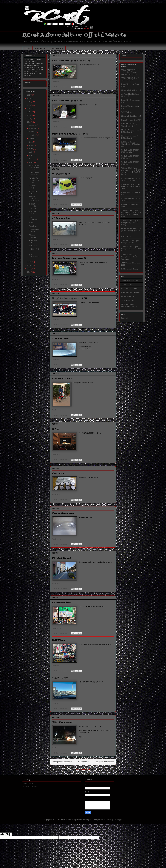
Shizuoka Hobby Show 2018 (131, 90)
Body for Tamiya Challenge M (69, 258)
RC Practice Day (61, 218)
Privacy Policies (28, 784)
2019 (29, 119)
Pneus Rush (58, 473)
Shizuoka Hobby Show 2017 (131, 116)
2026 (29, 95)
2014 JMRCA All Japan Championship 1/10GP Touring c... (130, 257)
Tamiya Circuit (126, 285)
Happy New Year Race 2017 (131, 120)
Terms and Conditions (30, 786)
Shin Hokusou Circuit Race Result (71, 60)
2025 (29, 98)
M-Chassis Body (61, 174)
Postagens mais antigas (104, 762)
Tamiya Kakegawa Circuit (130, 281)
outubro (32, 132)
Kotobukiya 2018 (62, 602)
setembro (33, 135)
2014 (29, 272)
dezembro (33, 125)
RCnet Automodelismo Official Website (74, 35)
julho (31, 142)
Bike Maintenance (62, 378)
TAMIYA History (127, 112)
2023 (29, 105)
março (32, 155)
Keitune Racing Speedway (130, 292)
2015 (29, 269)
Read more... (56, 82)
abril (31, 152)
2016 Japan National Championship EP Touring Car (130, 144)
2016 (29, 265)
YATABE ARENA (128, 300)
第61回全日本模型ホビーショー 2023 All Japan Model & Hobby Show (131, 72)
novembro (33, 128)
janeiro (32, 162)
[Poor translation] (8, 834)
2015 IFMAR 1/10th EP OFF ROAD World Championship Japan (131, 186)
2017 (29, 262)
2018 (29, 122)
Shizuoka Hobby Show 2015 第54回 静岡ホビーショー (131, 231)
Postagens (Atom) (86, 769)
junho (31, 145)
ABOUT (28, 48)
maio (31, 149)
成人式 (56, 429)
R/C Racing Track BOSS (130, 288)
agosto (32, 138)
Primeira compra (62, 558)
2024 (29, 102)
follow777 (103, 820)
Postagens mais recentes (62, 762)
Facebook (125, 318)
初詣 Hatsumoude (62, 722)
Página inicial (84, 762)
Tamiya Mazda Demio (64, 513)
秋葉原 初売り (60, 678)
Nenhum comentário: (61, 87)
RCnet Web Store (41, 48)
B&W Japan (59, 640)
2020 (29, 115)
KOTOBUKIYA (127, 237)
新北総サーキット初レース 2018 (70, 298)
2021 (29, 112)
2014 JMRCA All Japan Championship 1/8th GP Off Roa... (131, 249)
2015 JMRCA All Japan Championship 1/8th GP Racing (130, 223)
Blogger (119, 820)
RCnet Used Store (57, 48)
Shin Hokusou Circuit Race (67, 101)
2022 (29, 108)
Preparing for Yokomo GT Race (70, 134)
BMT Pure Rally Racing (130, 269)
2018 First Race (61, 338)
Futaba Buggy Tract (128, 296)
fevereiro (33, 159)
